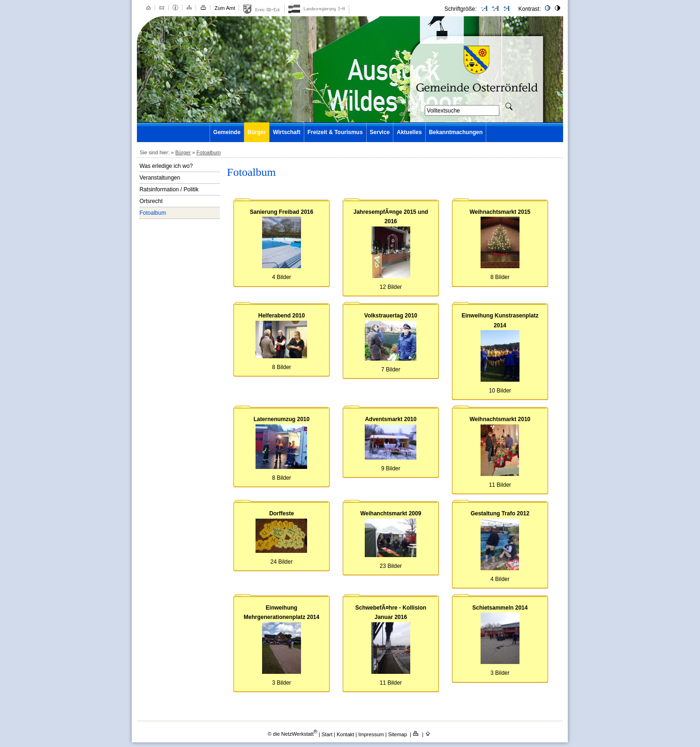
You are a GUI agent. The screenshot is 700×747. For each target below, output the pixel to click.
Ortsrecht (151, 201)
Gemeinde (227, 132)
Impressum (372, 734)
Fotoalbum (209, 152)
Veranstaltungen (160, 178)
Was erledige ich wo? (166, 166)
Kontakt (346, 734)
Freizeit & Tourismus (335, 132)
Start (327, 734)
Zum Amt (225, 8)
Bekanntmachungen (456, 132)
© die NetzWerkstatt (293, 734)
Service (380, 132)
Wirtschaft (287, 132)
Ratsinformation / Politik (169, 189)
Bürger (257, 132)
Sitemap (398, 734)
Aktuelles (409, 132)
